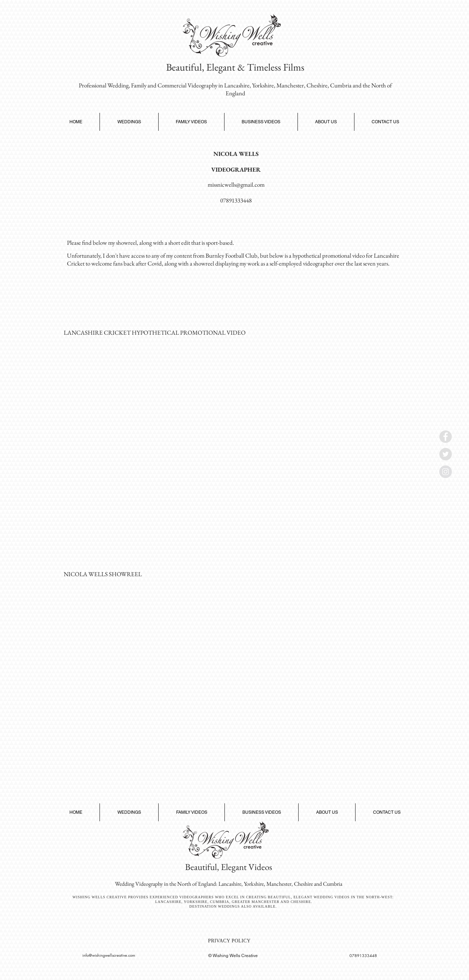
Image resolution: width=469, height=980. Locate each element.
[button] (129, 122)
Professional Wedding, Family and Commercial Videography (148, 85)
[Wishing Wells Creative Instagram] (446, 472)
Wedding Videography (139, 884)
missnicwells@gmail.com (236, 185)
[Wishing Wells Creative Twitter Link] (446, 454)
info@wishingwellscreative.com (109, 955)
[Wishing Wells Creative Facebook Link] (446, 437)
